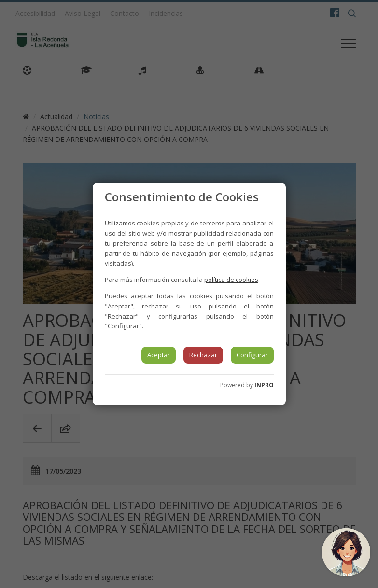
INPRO (264, 385)
